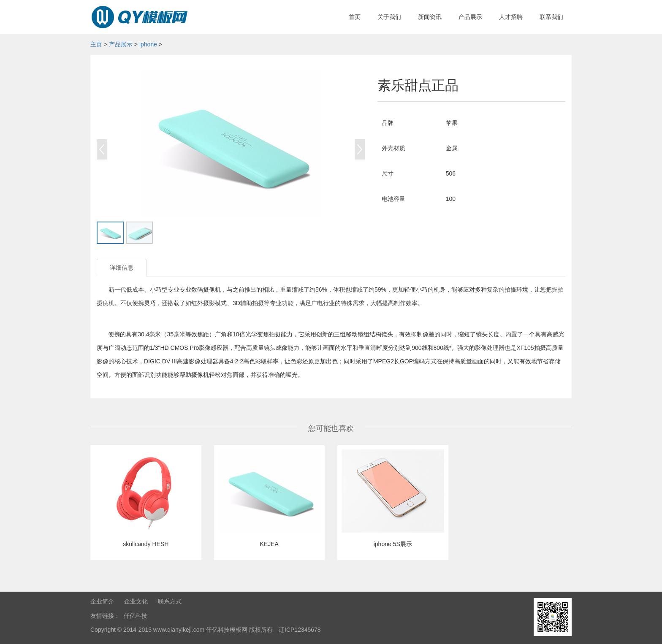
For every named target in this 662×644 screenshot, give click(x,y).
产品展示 (470, 17)
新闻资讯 (430, 17)
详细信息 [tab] (122, 268)
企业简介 (102, 601)
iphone (148, 44)
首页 (355, 17)
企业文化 (136, 601)
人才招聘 (511, 17)
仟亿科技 (136, 616)
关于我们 (389, 17)
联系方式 (170, 601)
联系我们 (551, 17)
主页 (96, 44)
